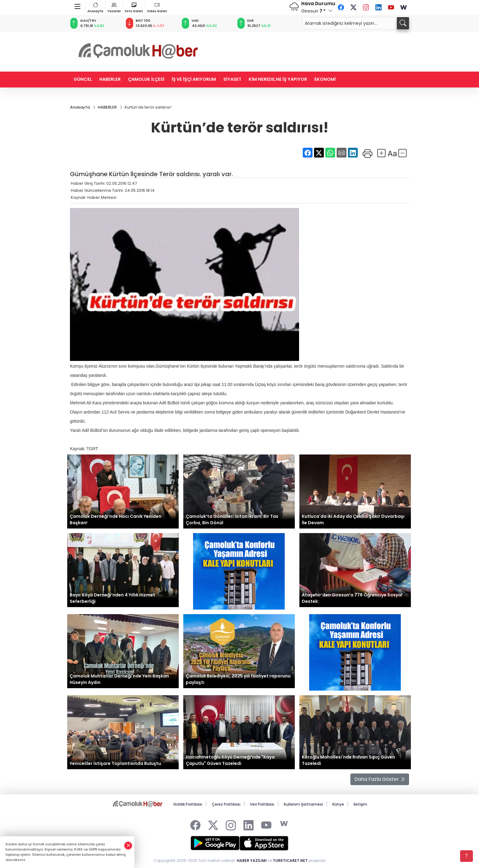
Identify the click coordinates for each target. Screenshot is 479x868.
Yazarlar (114, 7)
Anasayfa (95, 7)
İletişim (360, 804)
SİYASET (232, 79)
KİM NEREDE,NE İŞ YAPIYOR (278, 79)
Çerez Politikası (226, 804)
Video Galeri (157, 7)
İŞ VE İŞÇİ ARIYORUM (194, 79)
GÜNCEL (83, 79)
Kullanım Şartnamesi (303, 804)
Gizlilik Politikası (188, 804)
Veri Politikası (262, 804)
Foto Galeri (134, 7)
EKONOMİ (325, 79)
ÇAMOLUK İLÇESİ (146, 79)
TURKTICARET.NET (290, 861)
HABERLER (110, 79)
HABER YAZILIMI (252, 861)
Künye (338, 804)
